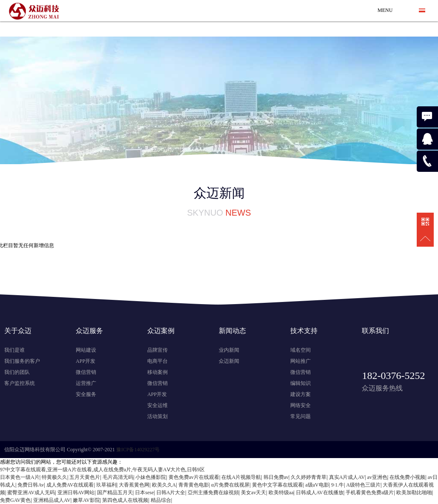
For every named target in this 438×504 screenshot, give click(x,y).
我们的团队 (17, 372)
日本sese (144, 493)
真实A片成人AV (347, 477)
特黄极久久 (54, 477)
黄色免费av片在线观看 (194, 477)
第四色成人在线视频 (125, 500)
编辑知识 (301, 383)
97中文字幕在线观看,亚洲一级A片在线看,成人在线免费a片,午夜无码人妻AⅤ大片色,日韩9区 (102, 470)
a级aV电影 (317, 485)
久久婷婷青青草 (309, 477)
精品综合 (161, 500)
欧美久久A (164, 485)
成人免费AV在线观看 (70, 485)
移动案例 (157, 372)
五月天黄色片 (85, 477)
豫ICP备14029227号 (138, 450)
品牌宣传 (157, 350)
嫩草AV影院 (86, 500)
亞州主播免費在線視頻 (213, 493)
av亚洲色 (377, 477)
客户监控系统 (20, 383)
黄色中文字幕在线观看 (278, 485)
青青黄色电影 (194, 485)
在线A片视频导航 (241, 477)
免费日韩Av (31, 485)
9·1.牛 (338, 485)
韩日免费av (276, 477)
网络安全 (301, 405)
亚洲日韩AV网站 (76, 493)
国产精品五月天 (115, 493)
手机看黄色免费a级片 (370, 493)
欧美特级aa (281, 493)
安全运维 (157, 405)
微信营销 (86, 372)
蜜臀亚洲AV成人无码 (31, 493)
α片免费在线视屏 (230, 485)
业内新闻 (229, 350)
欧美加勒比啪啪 (414, 493)
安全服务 (86, 394)
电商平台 (157, 361)
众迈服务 (89, 331)
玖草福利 (106, 485)
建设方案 (301, 394)
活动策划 (157, 416)
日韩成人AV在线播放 (320, 493)
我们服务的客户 (22, 361)
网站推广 (301, 361)
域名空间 (301, 350)
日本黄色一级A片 (20, 477)
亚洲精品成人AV (52, 500)
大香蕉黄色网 (134, 485)
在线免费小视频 (407, 477)
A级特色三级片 (363, 485)
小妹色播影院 (151, 477)
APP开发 (86, 361)
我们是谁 (14, 350)
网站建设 (86, 350)
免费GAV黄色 (15, 500)
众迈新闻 (229, 361)
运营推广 (86, 383)
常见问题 (301, 416)
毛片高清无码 (118, 477)
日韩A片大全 (171, 493)
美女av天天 (253, 493)
